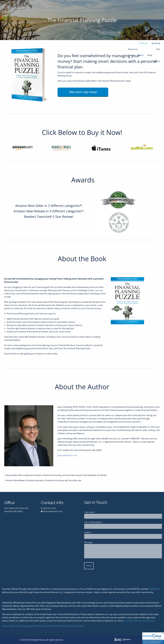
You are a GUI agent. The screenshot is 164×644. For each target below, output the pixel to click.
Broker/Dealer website (13, 626)
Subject (97, 532)
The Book (143, 43)
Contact (156, 61)
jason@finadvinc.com (67, 455)
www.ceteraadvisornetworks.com (139, 621)
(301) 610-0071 (49, 508)
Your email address (103, 522)
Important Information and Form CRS (42, 626)
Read (150, 55)
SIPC (158, 589)
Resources (133, 49)
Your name (99, 512)
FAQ (158, 49)
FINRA (152, 589)
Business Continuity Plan (73, 626)
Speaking (156, 43)
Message (98, 542)
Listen (131, 55)
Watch (141, 55)
